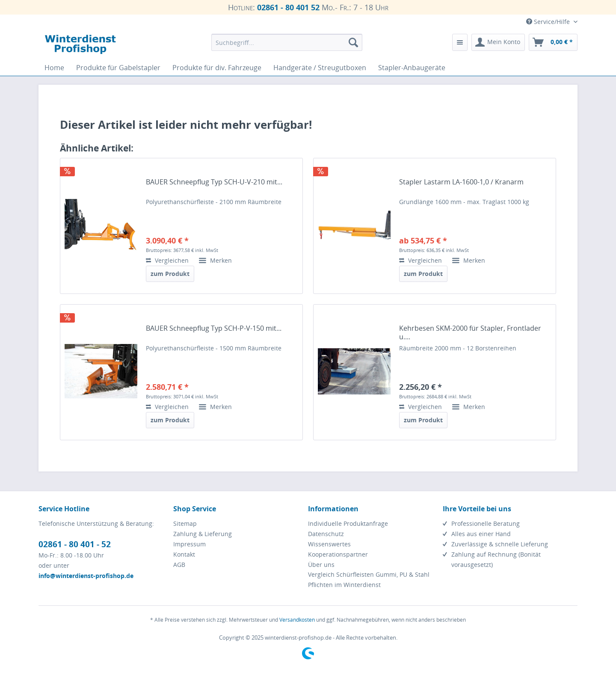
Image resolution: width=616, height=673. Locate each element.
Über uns (321, 565)
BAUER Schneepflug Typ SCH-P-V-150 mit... (214, 328)
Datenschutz (326, 534)
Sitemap (185, 523)
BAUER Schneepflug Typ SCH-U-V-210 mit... (214, 182)
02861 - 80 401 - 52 (75, 544)
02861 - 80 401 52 (288, 7)
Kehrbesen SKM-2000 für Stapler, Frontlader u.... (470, 332)
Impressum (190, 544)
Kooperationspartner (338, 554)
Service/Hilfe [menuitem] (549, 22)
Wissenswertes (329, 544)
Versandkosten (297, 620)
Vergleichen (167, 260)
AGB (179, 565)
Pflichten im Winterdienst (344, 585)
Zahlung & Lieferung (203, 534)
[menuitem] (287, 42)
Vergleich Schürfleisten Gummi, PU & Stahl (369, 574)
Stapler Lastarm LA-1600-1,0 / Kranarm (461, 182)
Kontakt (184, 554)
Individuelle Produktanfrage (348, 523)
